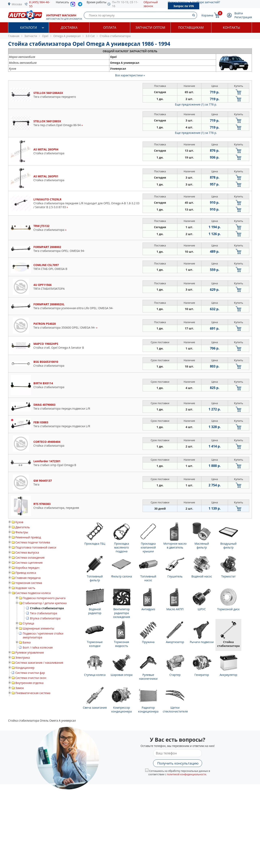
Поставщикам (191, 28)
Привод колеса (26, 573)
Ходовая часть (25, 588)
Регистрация (243, 17)
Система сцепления (29, 563)
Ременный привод (28, 537)
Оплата (110, 28)
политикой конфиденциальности (186, 774)
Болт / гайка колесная (38, 647)
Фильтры (22, 532)
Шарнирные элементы (38, 628)
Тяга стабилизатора (44, 613)
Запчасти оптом (150, 28)
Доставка (69, 28)
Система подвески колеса (33, 593)
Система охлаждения (30, 558)
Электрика (23, 658)
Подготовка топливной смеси (36, 547)
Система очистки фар (30, 673)
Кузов (19, 522)
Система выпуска (27, 552)
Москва (17, 4)
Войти (239, 13)
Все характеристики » (130, 75)
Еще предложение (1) (196, 104)
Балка (27, 642)
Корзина (207, 15)
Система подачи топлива (33, 542)
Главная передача (28, 578)
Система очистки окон (31, 678)
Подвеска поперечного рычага (44, 598)
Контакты (232, 28)
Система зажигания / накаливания (39, 663)
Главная (14, 36)
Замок (20, 688)
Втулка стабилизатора (45, 618)
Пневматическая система (33, 693)
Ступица (28, 623)
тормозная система (29, 583)
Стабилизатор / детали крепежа (45, 603)
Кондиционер (25, 668)
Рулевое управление (30, 652)
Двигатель (23, 527)
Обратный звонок (151, 4)
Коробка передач (27, 568)
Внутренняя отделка (29, 683)
